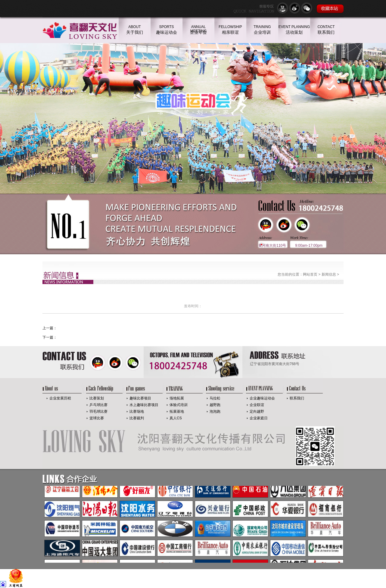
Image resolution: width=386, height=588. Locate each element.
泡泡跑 (215, 411)
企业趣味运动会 (262, 398)
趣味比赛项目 (140, 398)
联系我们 (297, 398)
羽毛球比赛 (98, 411)
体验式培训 (179, 405)
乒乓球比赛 (98, 405)
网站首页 (310, 274)
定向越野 (257, 411)
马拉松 (215, 398)
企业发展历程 (60, 398)
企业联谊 (257, 405)
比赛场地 (137, 411)
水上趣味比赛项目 (144, 405)
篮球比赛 (97, 418)
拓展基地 (177, 411)
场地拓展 (177, 398)
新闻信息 (329, 274)
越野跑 (215, 405)
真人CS (176, 418)
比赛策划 (97, 398)
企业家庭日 (259, 418)
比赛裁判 (137, 418)
